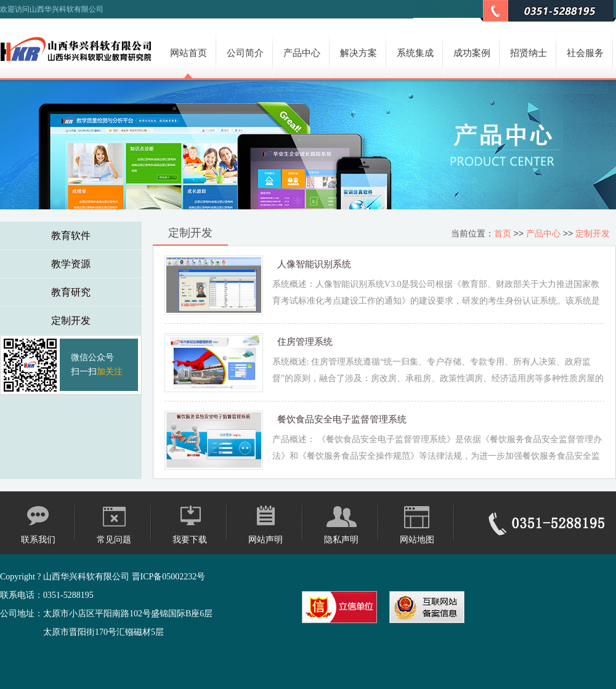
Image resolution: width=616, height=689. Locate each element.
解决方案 (359, 53)
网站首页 (188, 53)
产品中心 (302, 53)
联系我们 (38, 540)
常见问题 (114, 540)
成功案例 (472, 53)
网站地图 (417, 540)
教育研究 (71, 292)
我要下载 (190, 540)
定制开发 (71, 320)
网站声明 (265, 540)
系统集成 (415, 53)
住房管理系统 (305, 341)
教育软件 (71, 236)
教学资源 (71, 264)
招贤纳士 (529, 53)
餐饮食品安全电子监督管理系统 (342, 419)
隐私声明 (341, 540)
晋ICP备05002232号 (169, 577)
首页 (503, 233)
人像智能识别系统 (314, 264)
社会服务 (585, 53)
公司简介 (245, 53)
